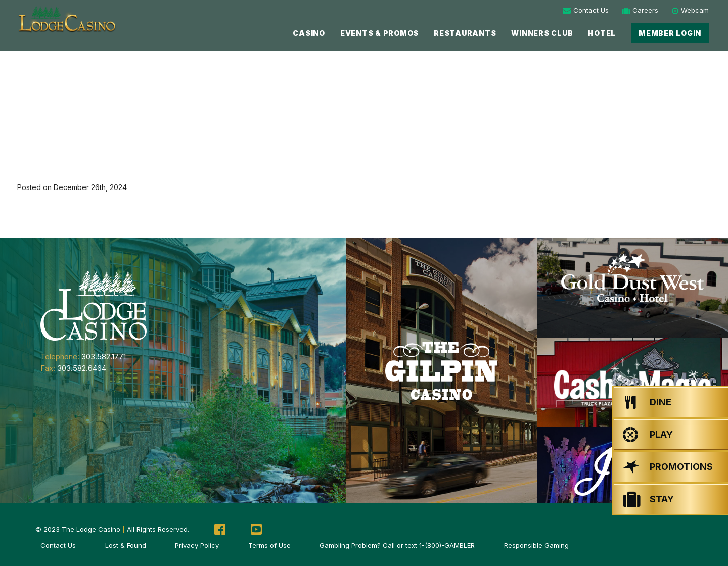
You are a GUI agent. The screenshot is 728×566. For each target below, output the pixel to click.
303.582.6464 (82, 368)
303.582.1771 (104, 357)
